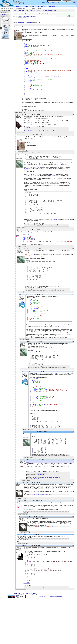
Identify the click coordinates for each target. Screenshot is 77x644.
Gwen (29, 138)
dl (30, 41)
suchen (39, 11)
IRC (45, 6)
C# (24, 17)
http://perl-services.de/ (39, 520)
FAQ (42, 6)
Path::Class (47, 536)
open (22, 23)
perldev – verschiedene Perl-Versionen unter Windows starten (46, 142)
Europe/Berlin (4, 12)
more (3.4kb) (27, 629)
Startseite (19, 6)
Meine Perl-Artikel (28, 142)
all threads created (26, 639)
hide (19, 23)
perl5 (20, 17)
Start (2, 8)
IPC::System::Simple (37, 536)
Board (6, 8)
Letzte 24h (21, 11)
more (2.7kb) (27, 626)
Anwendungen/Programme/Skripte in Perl (19, 8)
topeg (28, 504)
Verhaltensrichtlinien (51, 11)
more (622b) (27, 632)
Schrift (74, 3)
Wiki (38, 6)
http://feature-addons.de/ (42, 515)
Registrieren (4, 16)
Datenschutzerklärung (56, 642)
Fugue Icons (41, 642)
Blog (32, 6)
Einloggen (4, 15)
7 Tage (26, 11)
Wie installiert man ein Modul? (50, 3)
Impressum (53, 641)
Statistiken (33, 11)
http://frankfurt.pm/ (41, 516)
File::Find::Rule (31, 273)
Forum (26, 6)
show (30, 23)
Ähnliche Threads (31, 17)
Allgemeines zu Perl (36, 8)
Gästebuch (52, 6)
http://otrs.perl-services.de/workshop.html (51, 519)
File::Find (54, 273)
